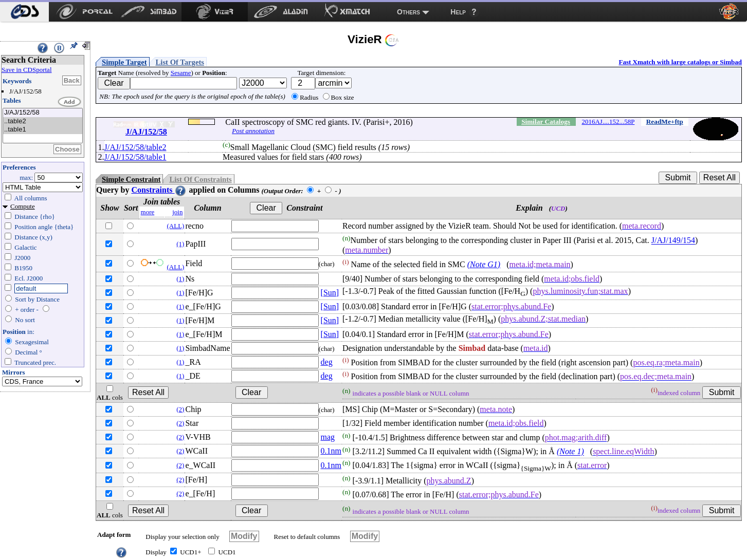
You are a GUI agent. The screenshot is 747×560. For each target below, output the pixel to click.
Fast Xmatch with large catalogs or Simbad (680, 62)
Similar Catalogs (546, 122)
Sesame (181, 73)
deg (327, 362)
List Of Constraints (200, 179)
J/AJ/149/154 (673, 241)
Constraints (159, 190)
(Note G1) (484, 264)
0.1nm (331, 451)
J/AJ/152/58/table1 (135, 157)
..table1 (43, 130)
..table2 (43, 122)
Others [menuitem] (408, 12)
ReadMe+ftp (665, 122)
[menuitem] (24, 12)
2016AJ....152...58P (608, 122)
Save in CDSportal (27, 70)
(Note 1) (570, 452)
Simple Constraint (131, 179)
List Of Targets (180, 62)
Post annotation (253, 131)
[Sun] (330, 293)
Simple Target (124, 62)
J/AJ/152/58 (43, 113)
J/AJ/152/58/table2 (135, 147)
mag (328, 437)
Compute (23, 206)
